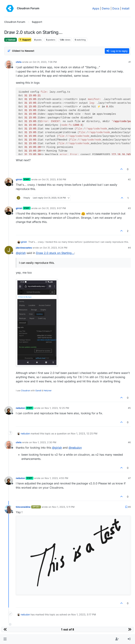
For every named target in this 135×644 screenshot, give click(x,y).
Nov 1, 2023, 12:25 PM (57, 408)
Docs (116, 8)
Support (25, 40)
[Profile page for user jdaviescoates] (9, 250)
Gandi (38, 390)
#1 (130, 62)
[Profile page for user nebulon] (9, 410)
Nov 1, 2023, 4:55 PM (56, 478)
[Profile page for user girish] (9, 182)
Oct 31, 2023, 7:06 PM (45, 62)
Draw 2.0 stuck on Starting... (55, 253)
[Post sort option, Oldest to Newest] (21, 51)
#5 (129, 408)
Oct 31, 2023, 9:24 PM (55, 248)
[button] (5, 639)
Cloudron (25, 390)
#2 (129, 179)
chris (19, 62)
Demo (106, 8)
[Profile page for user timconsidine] (9, 509)
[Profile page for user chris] (9, 64)
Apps (96, 8)
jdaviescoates (24, 248)
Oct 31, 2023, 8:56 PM (54, 179)
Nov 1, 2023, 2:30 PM (44, 442)
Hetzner (48, 390)
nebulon (20, 408)
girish (19, 179)
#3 (129, 208)
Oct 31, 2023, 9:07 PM (54, 208)
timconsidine (23, 507)
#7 (129, 478)
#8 (129, 507)
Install (126, 8)
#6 (129, 442)
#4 (129, 248)
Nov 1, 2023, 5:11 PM (63, 507)
